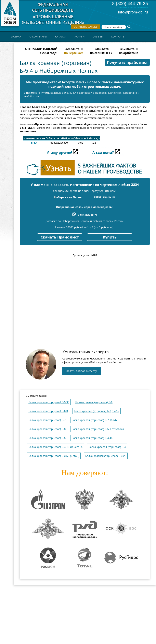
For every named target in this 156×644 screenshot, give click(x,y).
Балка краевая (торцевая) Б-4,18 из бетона (55, 447)
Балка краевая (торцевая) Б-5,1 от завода (98, 429)
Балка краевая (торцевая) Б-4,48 (92, 438)
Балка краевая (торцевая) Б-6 (94, 402)
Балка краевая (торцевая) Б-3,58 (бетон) (54, 456)
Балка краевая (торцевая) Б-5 (47, 438)
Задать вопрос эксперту (82, 371)
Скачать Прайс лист (60, 237)
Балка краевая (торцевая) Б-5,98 (49, 402)
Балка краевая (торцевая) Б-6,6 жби (97, 411)
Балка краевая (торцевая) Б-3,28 (106, 456)
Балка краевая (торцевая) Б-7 (47, 420)
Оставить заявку (86, 27)
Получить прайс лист (127, 63)
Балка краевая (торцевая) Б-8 (47, 429)
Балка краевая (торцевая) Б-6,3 (48, 411)
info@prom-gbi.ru (133, 12)
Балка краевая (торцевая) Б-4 (107, 447)
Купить (110, 237)
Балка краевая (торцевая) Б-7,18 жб (94, 420)
